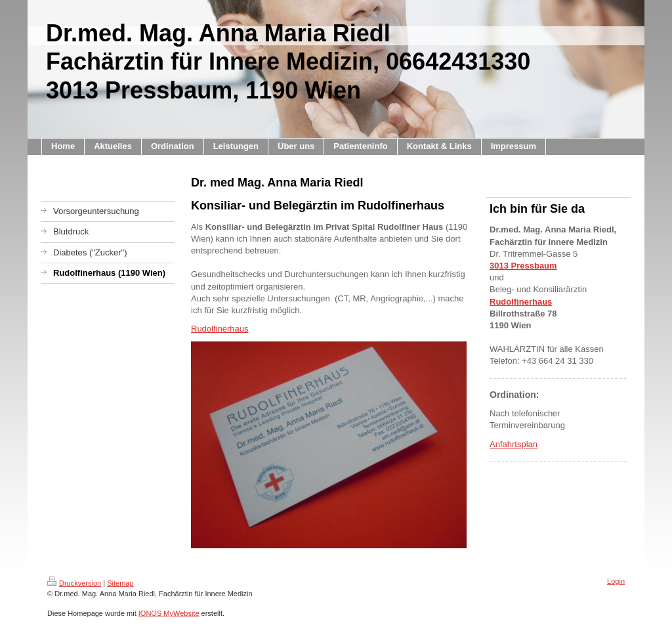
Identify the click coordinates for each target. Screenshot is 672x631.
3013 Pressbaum (523, 266)
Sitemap (120, 583)
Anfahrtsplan (514, 444)
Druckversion (74, 583)
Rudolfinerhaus (220, 329)
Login (616, 581)
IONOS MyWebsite (169, 613)
